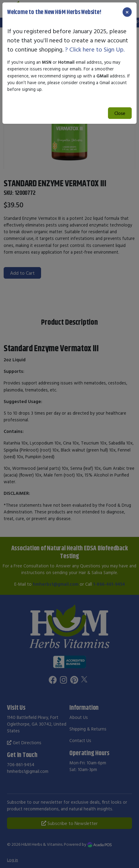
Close (120, 113)
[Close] (127, 12)
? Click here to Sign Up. (95, 49)
